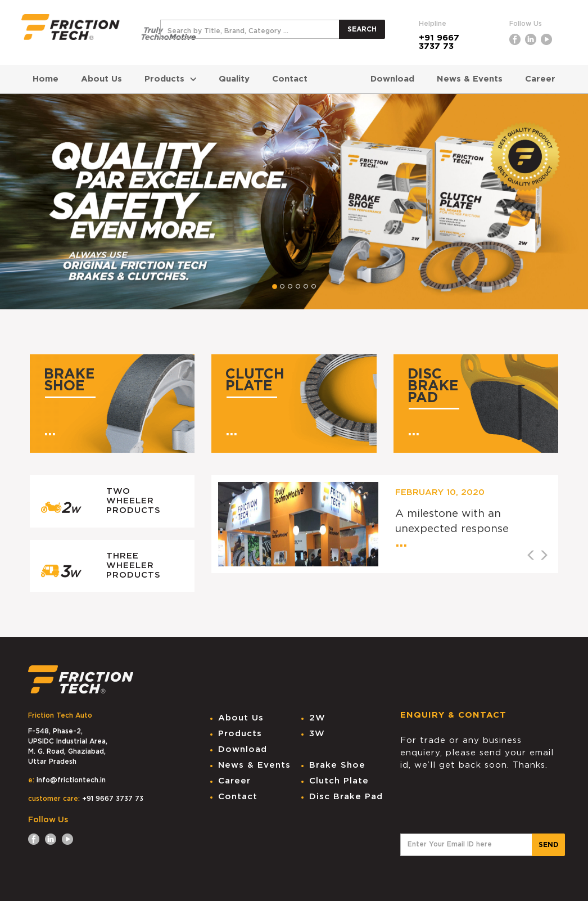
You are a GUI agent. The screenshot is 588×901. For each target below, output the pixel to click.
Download (392, 79)
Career (540, 79)
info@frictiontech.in (71, 780)
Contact (290, 79)
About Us (101, 79)
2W (317, 718)
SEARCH (362, 29)
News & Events (470, 79)
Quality (234, 79)
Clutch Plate (339, 781)
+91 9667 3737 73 (439, 42)
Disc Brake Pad (346, 797)
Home (46, 79)
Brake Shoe (337, 765)
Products (170, 79)
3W (317, 734)
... (50, 431)
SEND (548, 845)
